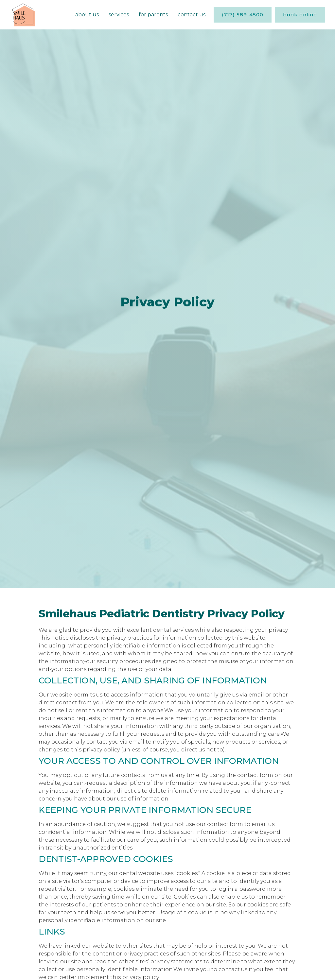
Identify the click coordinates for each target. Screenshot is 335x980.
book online (300, 15)
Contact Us (192, 15)
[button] (119, 15)
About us (87, 15)
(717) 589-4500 (243, 15)
